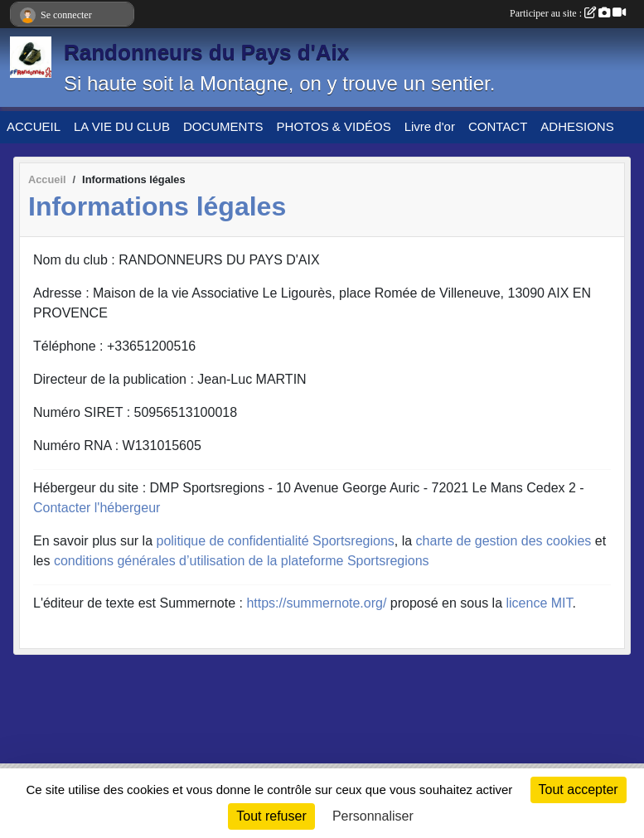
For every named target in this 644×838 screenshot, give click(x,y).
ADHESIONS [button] (577, 126)
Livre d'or (430, 126)
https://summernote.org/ (316, 603)
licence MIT (539, 603)
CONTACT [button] (498, 126)
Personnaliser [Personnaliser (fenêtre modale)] (373, 816)
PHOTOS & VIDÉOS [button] (334, 126)
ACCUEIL (34, 126)
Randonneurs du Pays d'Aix (206, 52)
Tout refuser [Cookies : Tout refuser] (271, 816)
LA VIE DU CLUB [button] (122, 126)
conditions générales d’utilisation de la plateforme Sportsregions (242, 561)
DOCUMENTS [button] (223, 126)
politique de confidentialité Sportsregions (276, 541)
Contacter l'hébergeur (97, 508)
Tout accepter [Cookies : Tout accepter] (579, 790)
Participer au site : (568, 13)
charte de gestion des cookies (504, 541)
